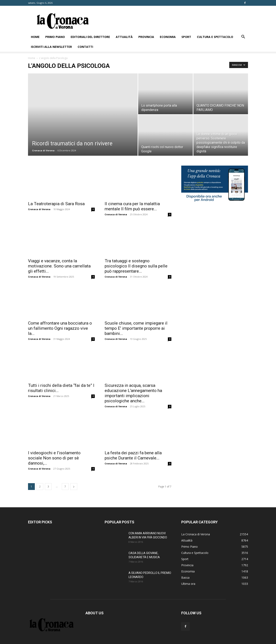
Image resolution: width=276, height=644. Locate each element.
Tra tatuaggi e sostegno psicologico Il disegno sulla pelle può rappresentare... (136, 266)
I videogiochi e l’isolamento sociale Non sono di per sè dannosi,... (54, 458)
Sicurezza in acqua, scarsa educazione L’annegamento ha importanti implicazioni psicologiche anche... (133, 393)
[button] (243, 37)
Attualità (124, 37)
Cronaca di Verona (43, 150)
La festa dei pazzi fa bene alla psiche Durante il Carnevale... (133, 455)
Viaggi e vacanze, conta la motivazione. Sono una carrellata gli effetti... (59, 266)
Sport (186, 37)
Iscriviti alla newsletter (51, 47)
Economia (168, 37)
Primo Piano (55, 37)
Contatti (85, 47)
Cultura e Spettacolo (215, 37)
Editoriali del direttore (90, 37)
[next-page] (74, 487)
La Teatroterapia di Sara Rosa (56, 204)
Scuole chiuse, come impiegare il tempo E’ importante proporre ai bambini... (136, 328)
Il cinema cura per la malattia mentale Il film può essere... (132, 206)
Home (35, 37)
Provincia (146, 37)
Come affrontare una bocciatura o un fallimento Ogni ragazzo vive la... (60, 328)
